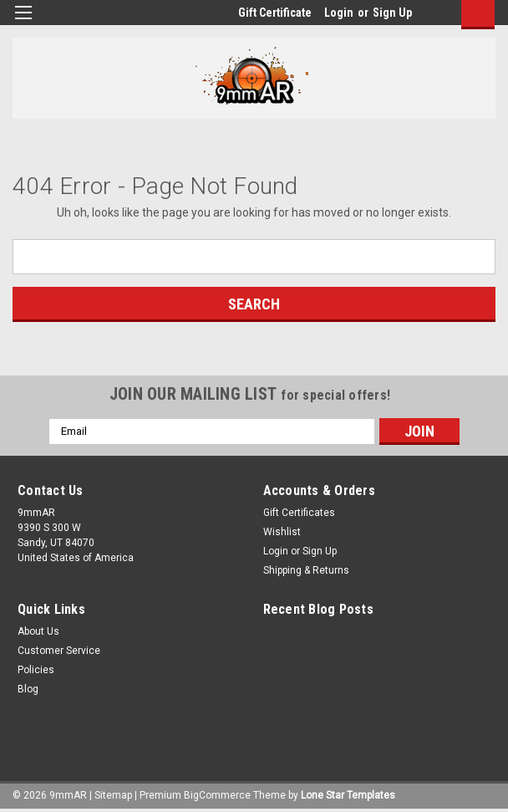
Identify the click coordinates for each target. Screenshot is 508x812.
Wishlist (282, 532)
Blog (28, 689)
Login (339, 13)
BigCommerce (217, 795)
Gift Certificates (299, 513)
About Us (38, 631)
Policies (36, 670)
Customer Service (59, 651)
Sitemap (113, 795)
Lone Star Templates (348, 795)
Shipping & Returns (306, 570)
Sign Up (392, 13)
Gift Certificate (275, 13)
